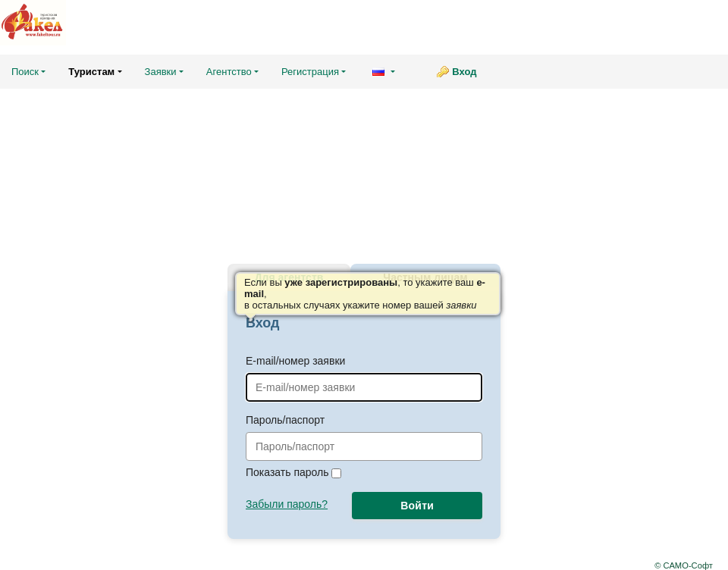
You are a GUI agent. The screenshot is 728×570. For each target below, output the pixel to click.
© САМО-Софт (684, 565)
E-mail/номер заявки (364, 378)
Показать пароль (293, 472)
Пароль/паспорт (364, 437)
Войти (417, 506)
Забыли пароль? (287, 504)
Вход (464, 72)
